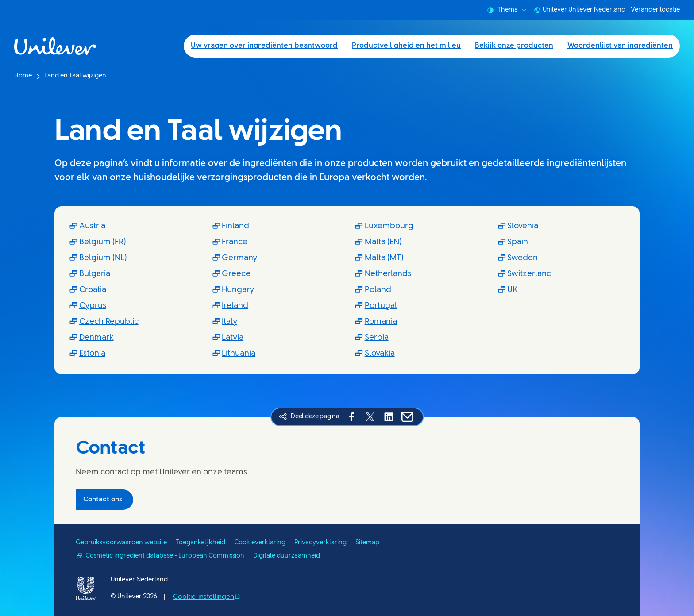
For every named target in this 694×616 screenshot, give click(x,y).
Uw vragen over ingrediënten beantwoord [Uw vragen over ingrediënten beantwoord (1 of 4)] (264, 46)
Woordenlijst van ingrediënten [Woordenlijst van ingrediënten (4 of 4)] (620, 46)
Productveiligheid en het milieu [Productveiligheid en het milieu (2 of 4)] (406, 46)
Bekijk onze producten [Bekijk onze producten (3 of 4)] (514, 46)
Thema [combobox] (507, 10)
